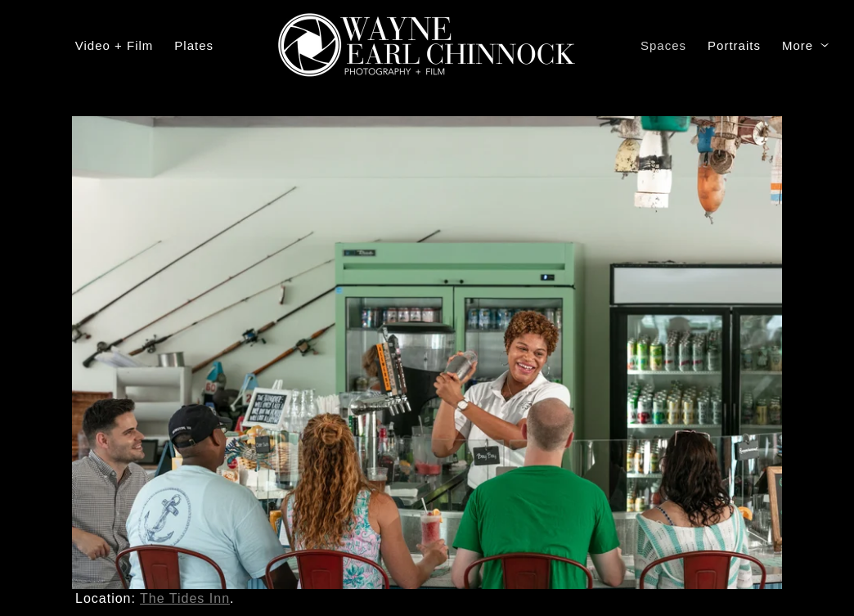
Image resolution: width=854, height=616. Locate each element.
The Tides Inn (185, 598)
